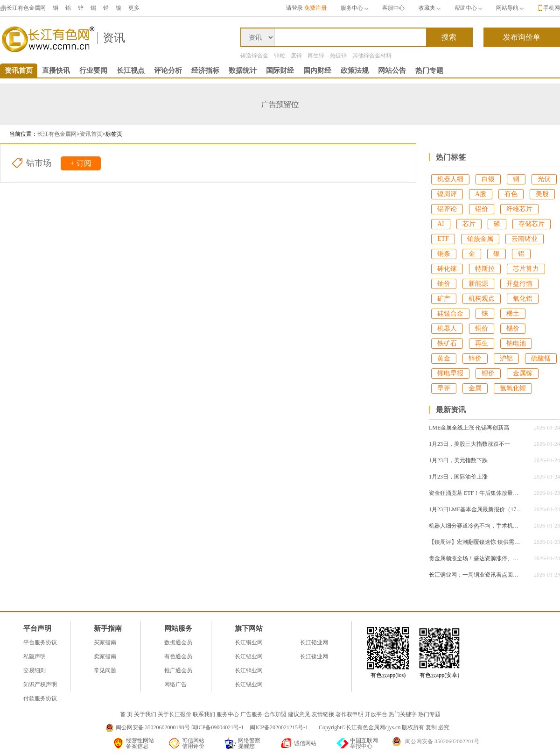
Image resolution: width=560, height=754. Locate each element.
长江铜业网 (249, 642)
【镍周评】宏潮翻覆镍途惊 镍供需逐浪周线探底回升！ (476, 542)
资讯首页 (19, 70)
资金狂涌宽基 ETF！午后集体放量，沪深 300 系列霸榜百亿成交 (476, 493)
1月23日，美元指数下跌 (458, 460)
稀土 (513, 314)
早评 (444, 388)
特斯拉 (485, 269)
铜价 (482, 328)
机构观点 (482, 299)
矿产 (444, 299)
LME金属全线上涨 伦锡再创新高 (469, 428)
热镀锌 (338, 56)
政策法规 (355, 70)
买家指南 (105, 642)
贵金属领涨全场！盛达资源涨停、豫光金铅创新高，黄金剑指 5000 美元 (476, 558)
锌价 (475, 358)
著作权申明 (350, 714)
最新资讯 (451, 410)
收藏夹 (430, 8)
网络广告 (175, 684)
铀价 (444, 284)
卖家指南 (105, 656)
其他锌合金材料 (372, 56)
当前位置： (23, 134)
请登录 (294, 8)
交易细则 (35, 670)
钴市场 (39, 163)
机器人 (447, 328)
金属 (475, 388)
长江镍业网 (314, 656)
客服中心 (393, 8)
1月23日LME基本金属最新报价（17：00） (476, 509)
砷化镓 (447, 269)
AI (441, 224)
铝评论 (447, 209)
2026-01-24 (547, 428)
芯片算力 (526, 269)
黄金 (444, 358)
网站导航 (510, 8)
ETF (443, 239)
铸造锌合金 (254, 56)
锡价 (513, 328)
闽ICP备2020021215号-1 (280, 727)
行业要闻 (93, 70)
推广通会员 (178, 670)
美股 (542, 194)
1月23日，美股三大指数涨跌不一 (469, 444)
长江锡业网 (249, 684)
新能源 (478, 284)
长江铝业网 (249, 656)
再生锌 (316, 56)
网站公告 (392, 70)
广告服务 (252, 714)
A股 (481, 194)
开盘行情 (519, 284)
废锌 (296, 56)
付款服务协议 (40, 698)
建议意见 (299, 714)
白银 (488, 179)
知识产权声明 (40, 684)
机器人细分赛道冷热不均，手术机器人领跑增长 (476, 526)
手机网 (552, 8)
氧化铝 (523, 299)
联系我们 (204, 714)
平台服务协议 (40, 642)
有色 (511, 194)
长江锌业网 (249, 670)
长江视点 (131, 70)
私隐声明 (35, 656)
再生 (482, 343)
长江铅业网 (314, 642)
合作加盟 (275, 714)
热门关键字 (403, 714)
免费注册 (315, 8)
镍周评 (447, 194)
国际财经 (280, 70)
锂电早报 (450, 373)
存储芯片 (532, 224)
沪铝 (506, 358)
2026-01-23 (547, 493)
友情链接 (323, 714)
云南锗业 (525, 239)
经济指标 (205, 70)
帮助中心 (468, 8)
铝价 (482, 209)
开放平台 (376, 714)
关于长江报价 (175, 714)
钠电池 (516, 343)
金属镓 (523, 373)
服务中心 (354, 8)
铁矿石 (447, 343)
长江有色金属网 (23, 8)
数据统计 (243, 70)
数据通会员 (178, 642)
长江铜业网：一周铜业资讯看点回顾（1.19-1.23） (476, 575)
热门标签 (451, 157)
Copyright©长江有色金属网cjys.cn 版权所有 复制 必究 (384, 727)
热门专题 (429, 70)
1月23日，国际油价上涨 (458, 477)
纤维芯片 (519, 209)
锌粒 (280, 56)
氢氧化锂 (513, 388)
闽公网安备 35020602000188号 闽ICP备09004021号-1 (180, 727)
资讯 (114, 38)
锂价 (488, 373)
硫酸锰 (541, 358)
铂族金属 (480, 239)
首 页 (126, 714)
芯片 (469, 224)
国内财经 (317, 70)
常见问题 (105, 670)
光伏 (544, 179)
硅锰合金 (450, 314)
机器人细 (450, 179)
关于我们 (145, 714)
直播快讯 (56, 70)
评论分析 (168, 70)
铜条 (444, 254)
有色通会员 (178, 656)
